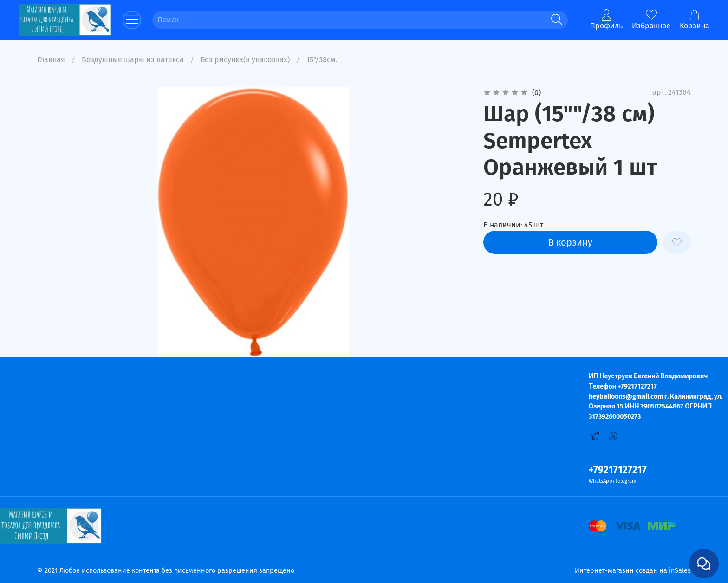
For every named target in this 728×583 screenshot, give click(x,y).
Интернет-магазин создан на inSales (633, 571)
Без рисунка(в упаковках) (245, 60)
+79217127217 (618, 470)
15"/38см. (322, 60)
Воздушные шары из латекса (133, 60)
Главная (51, 60)
